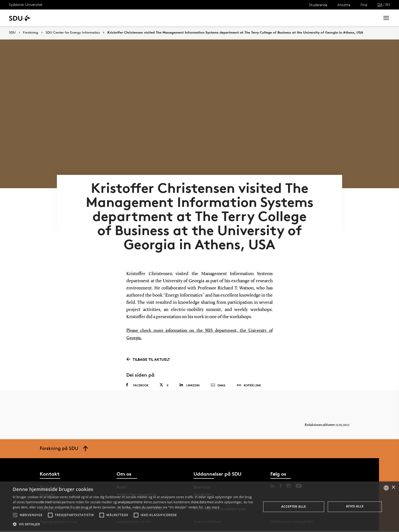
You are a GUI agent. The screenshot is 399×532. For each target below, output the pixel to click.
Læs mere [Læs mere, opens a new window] (212, 507)
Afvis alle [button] (355, 506)
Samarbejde (133, 18)
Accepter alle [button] (294, 506)
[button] (15, 515)
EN (388, 4)
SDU (12, 32)
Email (218, 382)
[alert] (199, 507)
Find (364, 5)
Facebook (137, 382)
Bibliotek (159, 18)
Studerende (318, 5)
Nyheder (106, 18)
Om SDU (182, 18)
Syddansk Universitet (26, 4)
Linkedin (190, 381)
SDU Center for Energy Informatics (73, 33)
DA (380, 4)
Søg (370, 18)
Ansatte (344, 5)
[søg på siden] (333, 18)
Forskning (82, 18)
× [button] (393, 488)
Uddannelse (55, 18)
